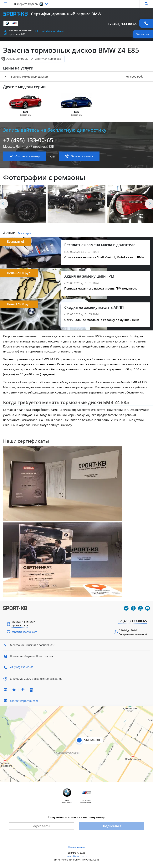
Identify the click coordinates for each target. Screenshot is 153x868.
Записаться (143, 34)
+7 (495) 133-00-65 (122, 24)
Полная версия (77, 847)
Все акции (24, 233)
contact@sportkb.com (52, 31)
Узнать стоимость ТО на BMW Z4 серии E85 (34, 59)
